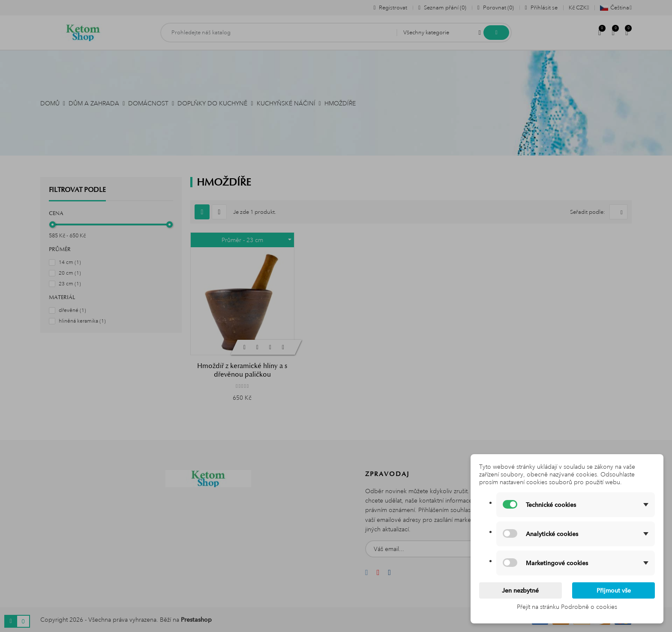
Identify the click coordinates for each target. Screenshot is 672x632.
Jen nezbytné (520, 590)
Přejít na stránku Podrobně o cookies (567, 607)
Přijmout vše (614, 590)
